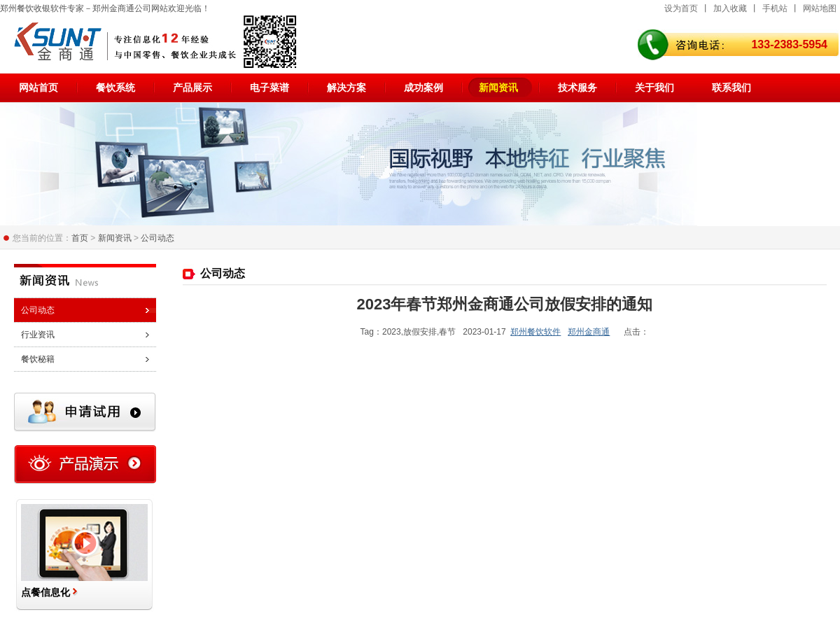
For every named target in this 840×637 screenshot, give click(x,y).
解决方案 (346, 87)
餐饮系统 (115, 87)
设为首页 (681, 8)
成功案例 (423, 87)
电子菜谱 (269, 87)
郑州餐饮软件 (535, 332)
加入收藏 (730, 8)
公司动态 (157, 238)
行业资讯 (38, 335)
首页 (80, 238)
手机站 (775, 8)
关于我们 (654, 87)
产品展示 (192, 87)
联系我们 (731, 87)
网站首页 (38, 87)
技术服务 (577, 87)
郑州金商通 (589, 332)
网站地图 (820, 8)
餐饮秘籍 (38, 359)
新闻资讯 (498, 87)
